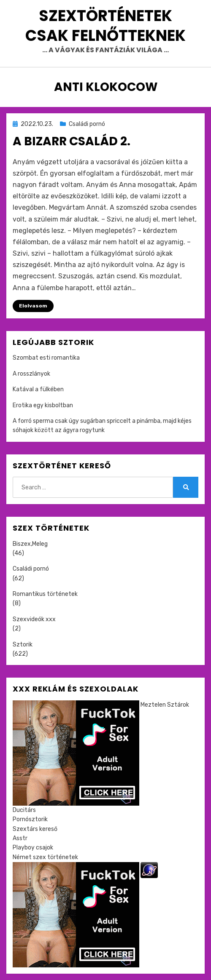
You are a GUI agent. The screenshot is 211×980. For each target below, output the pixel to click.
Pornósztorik (30, 819)
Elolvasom (33, 306)
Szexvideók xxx (34, 619)
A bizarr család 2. (72, 141)
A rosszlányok (31, 374)
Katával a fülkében (38, 389)
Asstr (20, 838)
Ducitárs (24, 810)
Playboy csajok (33, 848)
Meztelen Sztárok (165, 705)
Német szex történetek (45, 857)
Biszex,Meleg (30, 544)
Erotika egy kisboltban (43, 405)
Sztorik (23, 645)
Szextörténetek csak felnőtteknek (105, 26)
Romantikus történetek (45, 594)
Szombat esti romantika (46, 358)
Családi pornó (87, 124)
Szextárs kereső (35, 829)
